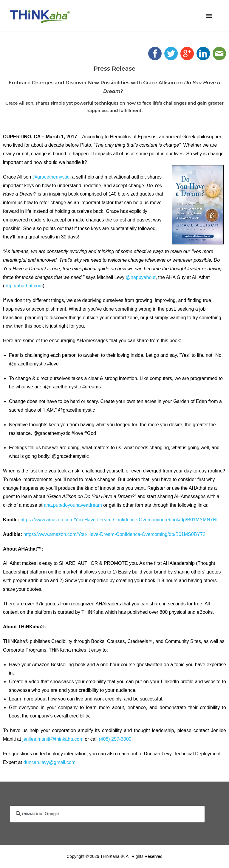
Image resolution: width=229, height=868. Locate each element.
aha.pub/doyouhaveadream (73, 505)
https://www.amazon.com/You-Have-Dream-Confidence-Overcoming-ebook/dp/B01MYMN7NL (120, 520)
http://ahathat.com (24, 286)
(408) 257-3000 (115, 739)
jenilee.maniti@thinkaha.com (53, 739)
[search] (100, 814)
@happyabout (141, 277)
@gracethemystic (51, 177)
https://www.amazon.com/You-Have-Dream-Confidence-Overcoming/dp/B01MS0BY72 (114, 534)
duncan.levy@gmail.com (49, 762)
